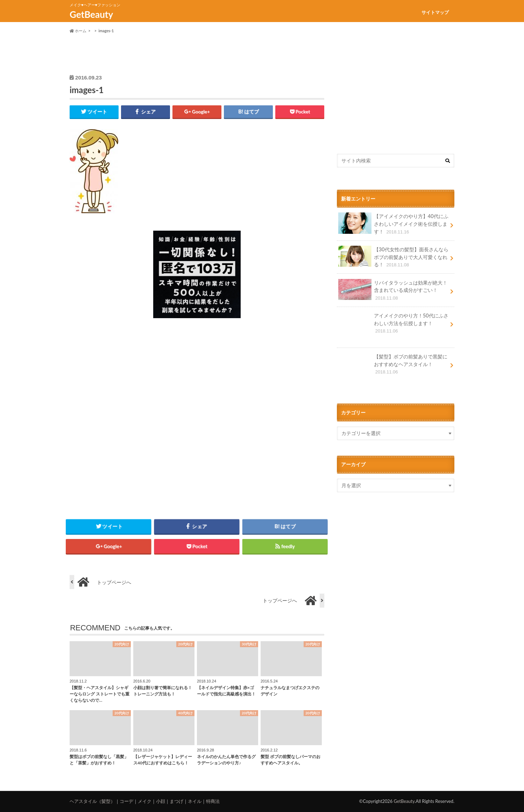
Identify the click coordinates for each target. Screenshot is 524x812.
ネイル (195, 801)
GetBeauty (91, 14)
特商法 (213, 801)
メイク (145, 801)
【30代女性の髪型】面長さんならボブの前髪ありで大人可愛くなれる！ (393, 257)
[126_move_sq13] (197, 322)
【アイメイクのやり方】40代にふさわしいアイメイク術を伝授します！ (393, 224)
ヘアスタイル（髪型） (92, 801)
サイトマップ (435, 12)
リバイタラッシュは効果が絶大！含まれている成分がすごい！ (393, 290)
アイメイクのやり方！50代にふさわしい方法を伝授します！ (393, 326)
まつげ (176, 801)
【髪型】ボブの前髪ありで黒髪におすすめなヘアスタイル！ (393, 367)
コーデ (126, 801)
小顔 (161, 801)
